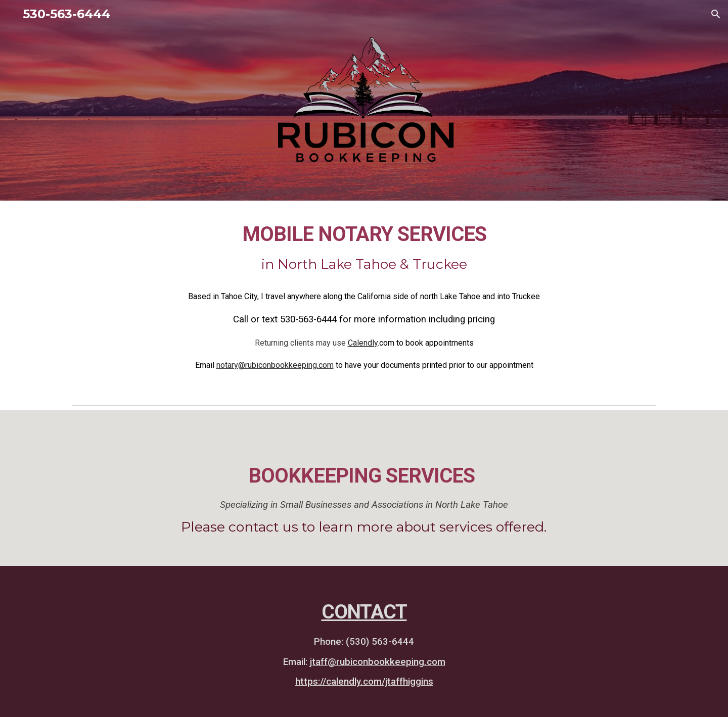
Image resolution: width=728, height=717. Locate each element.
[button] (716, 14)
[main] (364, 247)
